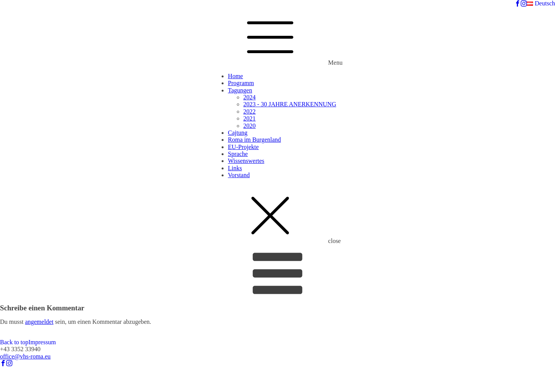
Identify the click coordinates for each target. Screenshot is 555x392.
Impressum (42, 342)
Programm (241, 83)
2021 (249, 118)
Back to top (14, 342)
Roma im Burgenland (254, 140)
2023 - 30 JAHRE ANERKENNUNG (290, 104)
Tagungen (240, 90)
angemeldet (39, 322)
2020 (249, 126)
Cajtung (238, 133)
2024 (249, 97)
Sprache (238, 154)
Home (235, 76)
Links (235, 168)
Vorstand (239, 175)
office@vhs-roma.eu (25, 356)
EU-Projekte (243, 147)
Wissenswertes (246, 161)
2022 (249, 111)
